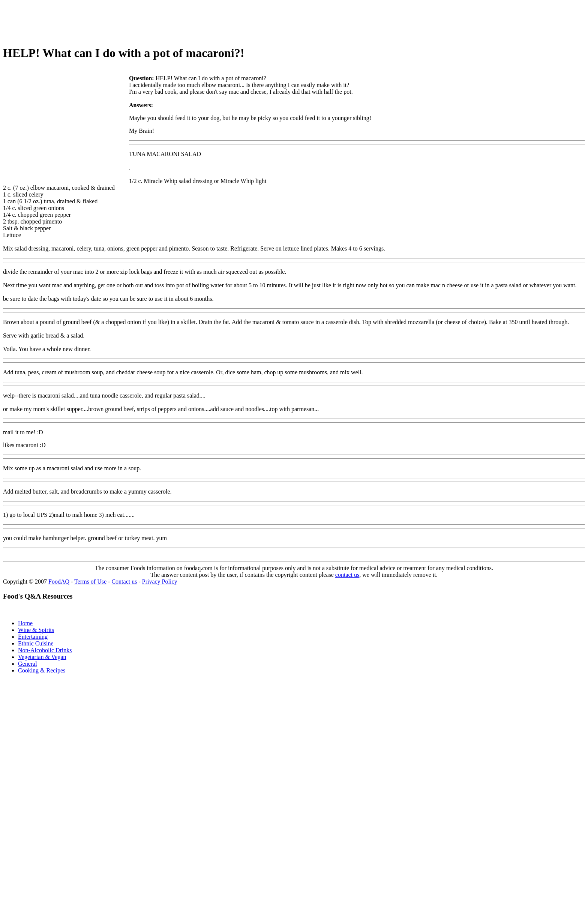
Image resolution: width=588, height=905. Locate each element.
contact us (347, 575)
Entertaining (33, 637)
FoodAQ (59, 582)
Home (25, 623)
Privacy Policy (160, 582)
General (28, 664)
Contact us (124, 582)
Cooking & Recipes (42, 670)
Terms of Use (90, 582)
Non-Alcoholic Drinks (45, 650)
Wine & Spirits (36, 630)
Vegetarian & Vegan (42, 657)
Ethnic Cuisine (36, 643)
